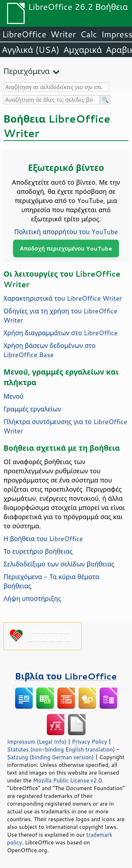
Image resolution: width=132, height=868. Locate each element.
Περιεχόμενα (27, 71)
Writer (63, 34)
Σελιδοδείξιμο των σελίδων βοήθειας (59, 564)
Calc (89, 34)
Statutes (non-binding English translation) (61, 749)
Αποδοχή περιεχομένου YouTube (66, 248)
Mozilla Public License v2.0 (68, 780)
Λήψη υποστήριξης (32, 598)
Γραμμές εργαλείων (32, 409)
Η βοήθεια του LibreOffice (43, 538)
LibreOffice (24, 34)
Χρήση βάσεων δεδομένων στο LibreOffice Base (49, 350)
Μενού (14, 396)
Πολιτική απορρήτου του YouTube (66, 232)
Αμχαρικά (83, 50)
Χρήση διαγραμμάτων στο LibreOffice (61, 333)
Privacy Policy (89, 741)
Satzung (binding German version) (51, 757)
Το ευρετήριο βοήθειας (38, 551)
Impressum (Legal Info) (37, 741)
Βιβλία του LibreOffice (66, 676)
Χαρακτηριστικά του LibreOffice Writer (63, 298)
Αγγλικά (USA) (31, 50)
